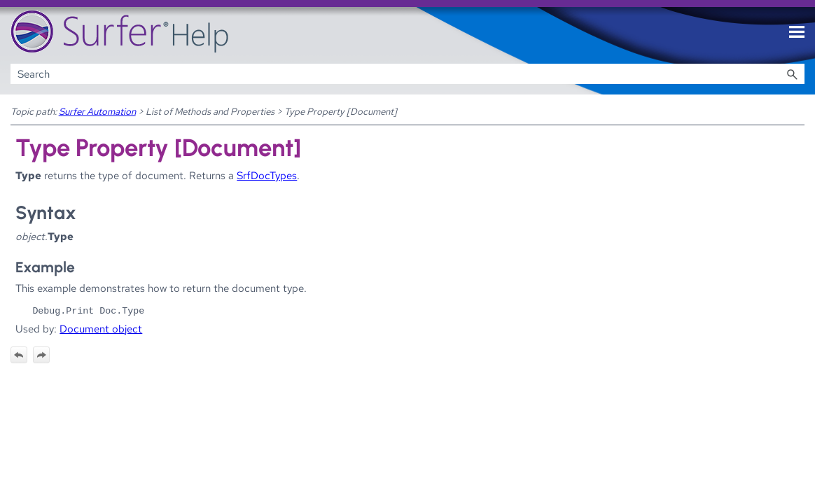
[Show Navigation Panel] (797, 32)
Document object (101, 329)
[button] (792, 74)
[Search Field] (408, 74)
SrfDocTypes (267, 175)
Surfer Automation (97, 111)
